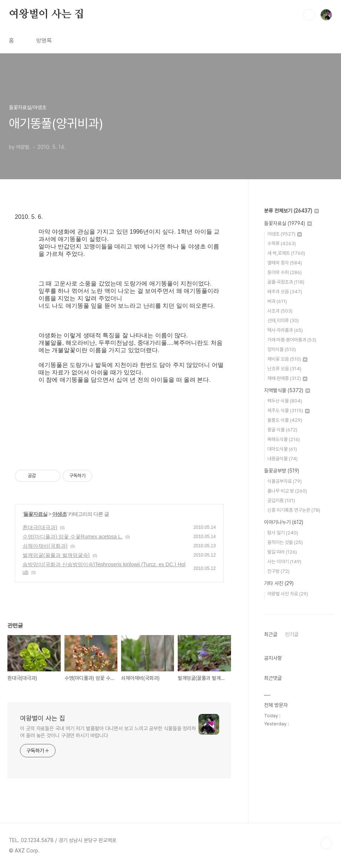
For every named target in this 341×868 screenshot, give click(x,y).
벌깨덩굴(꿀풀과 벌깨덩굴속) (56, 555)
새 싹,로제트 (286, 253)
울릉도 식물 (285, 420)
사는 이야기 (284, 562)
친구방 (278, 571)
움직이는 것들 (285, 542)
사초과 (280, 311)
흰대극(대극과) (40, 527)
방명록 (44, 41)
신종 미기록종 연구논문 (294, 510)
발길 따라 (282, 552)
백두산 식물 (285, 401)
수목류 (282, 243)
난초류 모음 (284, 369)
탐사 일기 (283, 533)
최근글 (271, 634)
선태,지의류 (283, 321)
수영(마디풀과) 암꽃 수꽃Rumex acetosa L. (73, 537)
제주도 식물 (288, 410)
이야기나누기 (284, 522)
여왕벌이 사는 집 (46, 14)
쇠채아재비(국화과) (45, 546)
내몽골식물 (283, 459)
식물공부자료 (285, 481)
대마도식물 (282, 449)
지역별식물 (287, 390)
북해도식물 (284, 439)
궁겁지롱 (281, 500)
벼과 (277, 301)
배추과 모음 (285, 292)
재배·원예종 (287, 378)
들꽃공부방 (282, 471)
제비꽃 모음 (287, 359)
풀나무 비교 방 (287, 491)
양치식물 (282, 349)
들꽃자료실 (35, 514)
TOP (326, 843)
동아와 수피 (285, 272)
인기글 (292, 634)
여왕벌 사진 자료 (288, 594)
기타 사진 (279, 583)
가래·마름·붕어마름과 (292, 340)
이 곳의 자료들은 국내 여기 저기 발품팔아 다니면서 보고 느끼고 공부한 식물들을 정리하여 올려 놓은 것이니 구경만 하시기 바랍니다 (108, 732)
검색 (309, 15)
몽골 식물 (282, 430)
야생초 (59, 514)
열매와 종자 (285, 263)
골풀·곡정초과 (286, 282)
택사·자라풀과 (285, 330)
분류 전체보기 (291, 211)
